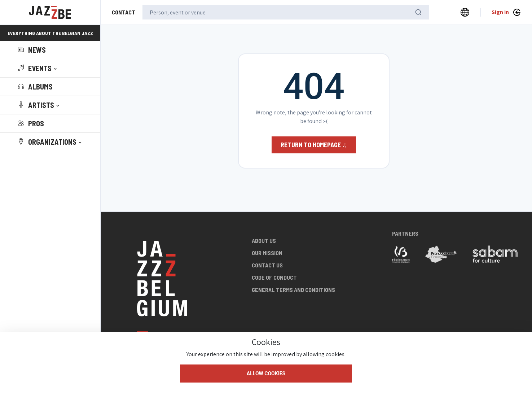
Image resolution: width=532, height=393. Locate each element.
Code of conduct (274, 277)
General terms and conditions (293, 290)
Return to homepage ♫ (314, 145)
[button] (38, 68)
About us (264, 241)
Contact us (267, 265)
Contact (124, 12)
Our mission (267, 253)
